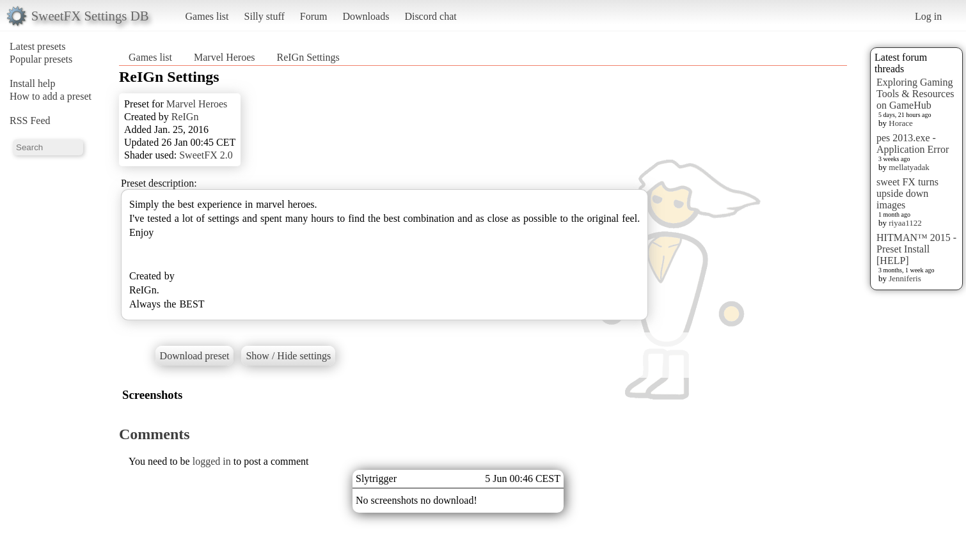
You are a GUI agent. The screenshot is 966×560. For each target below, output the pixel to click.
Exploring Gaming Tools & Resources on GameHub (915, 94)
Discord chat (430, 16)
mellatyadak (909, 167)
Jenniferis (905, 278)
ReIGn (185, 117)
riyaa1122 (905, 223)
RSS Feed (30, 121)
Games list (207, 16)
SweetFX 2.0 (206, 155)
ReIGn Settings (308, 57)
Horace (901, 123)
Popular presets (41, 59)
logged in (212, 461)
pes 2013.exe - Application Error (913, 144)
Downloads (366, 16)
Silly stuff (265, 16)
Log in (928, 16)
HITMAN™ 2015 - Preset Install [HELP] (916, 249)
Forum (314, 16)
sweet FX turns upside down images (907, 193)
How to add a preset (51, 96)
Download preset (195, 356)
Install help (33, 83)
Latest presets (38, 46)
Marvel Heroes (225, 57)
